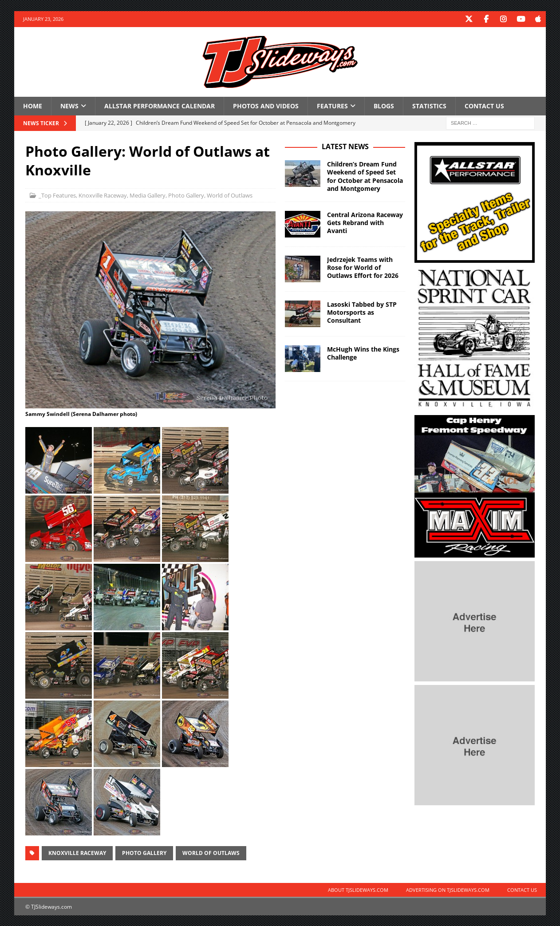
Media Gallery (148, 195)
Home (33, 105)
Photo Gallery (186, 195)
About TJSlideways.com (358, 889)
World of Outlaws (230, 195)
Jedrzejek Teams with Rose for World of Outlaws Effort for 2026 (363, 267)
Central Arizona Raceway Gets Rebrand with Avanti (365, 222)
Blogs (384, 105)
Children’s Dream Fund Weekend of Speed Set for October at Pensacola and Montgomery (365, 176)
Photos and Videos (266, 105)
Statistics (429, 105)
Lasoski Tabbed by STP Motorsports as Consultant (362, 312)
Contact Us (484, 105)
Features (332, 105)
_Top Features (57, 195)
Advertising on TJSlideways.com (448, 889)
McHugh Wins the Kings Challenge (363, 353)
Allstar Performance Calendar (160, 105)
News (69, 105)
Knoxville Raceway (103, 195)
